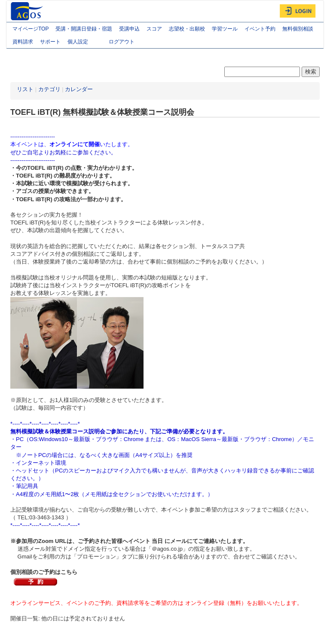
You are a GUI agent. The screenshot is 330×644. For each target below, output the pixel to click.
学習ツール (225, 29)
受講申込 (129, 29)
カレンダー (79, 89)
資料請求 (23, 42)
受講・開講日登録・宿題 (84, 29)
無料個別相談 (298, 29)
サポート (50, 42)
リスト (25, 89)
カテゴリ (49, 89)
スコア (154, 29)
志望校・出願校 (187, 29)
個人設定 (85, 43)
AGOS (28, 11)
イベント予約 (260, 29)
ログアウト (122, 42)
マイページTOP (31, 29)
